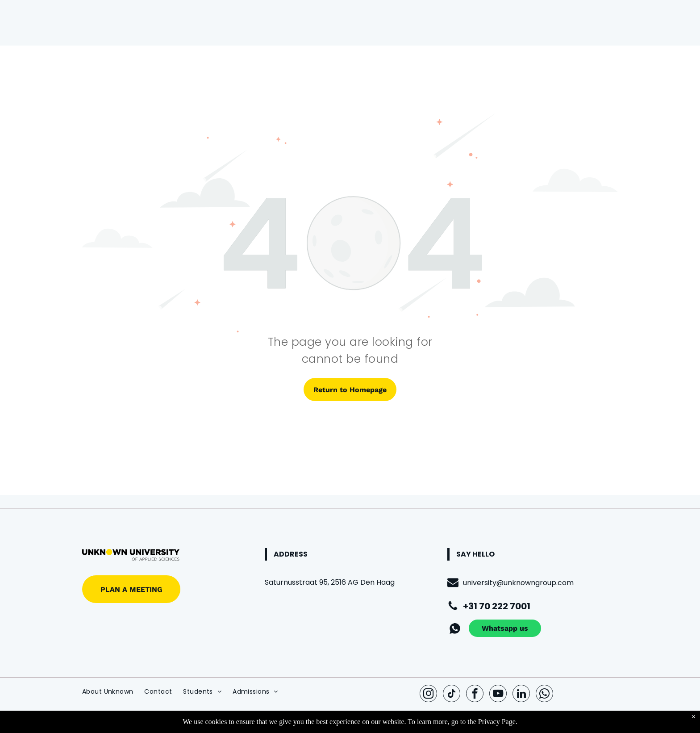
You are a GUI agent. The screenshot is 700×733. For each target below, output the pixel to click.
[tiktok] (452, 695)
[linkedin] (521, 695)
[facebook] (475, 695)
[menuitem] (113, 692)
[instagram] (428, 695)
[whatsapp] (544, 695)
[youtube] (498, 695)
